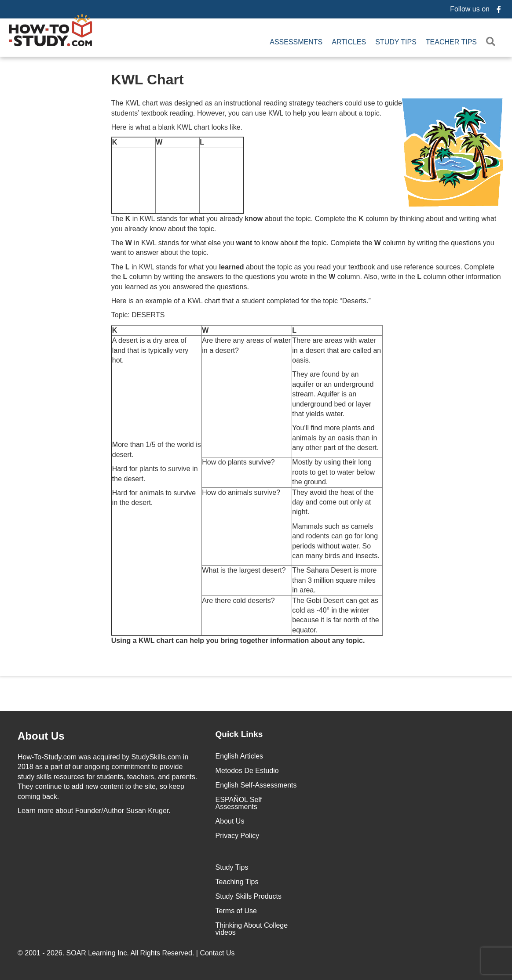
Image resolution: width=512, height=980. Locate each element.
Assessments (296, 42)
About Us (230, 821)
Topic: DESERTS (138, 315)
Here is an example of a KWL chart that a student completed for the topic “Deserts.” (241, 301)
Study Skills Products (249, 896)
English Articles (240, 756)
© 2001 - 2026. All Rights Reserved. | (127, 953)
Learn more (36, 811)
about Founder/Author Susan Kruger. (94, 811)
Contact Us (218, 953)
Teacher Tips (451, 42)
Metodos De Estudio (247, 771)
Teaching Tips (237, 882)
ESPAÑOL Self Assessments (239, 803)
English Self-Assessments (256, 785)
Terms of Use (236, 911)
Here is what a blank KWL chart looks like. (177, 127)
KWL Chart (148, 80)
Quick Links (239, 734)
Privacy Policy (238, 836)
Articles (349, 42)
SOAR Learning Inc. (98, 953)
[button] (492, 42)
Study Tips (396, 42)
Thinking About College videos (252, 929)
